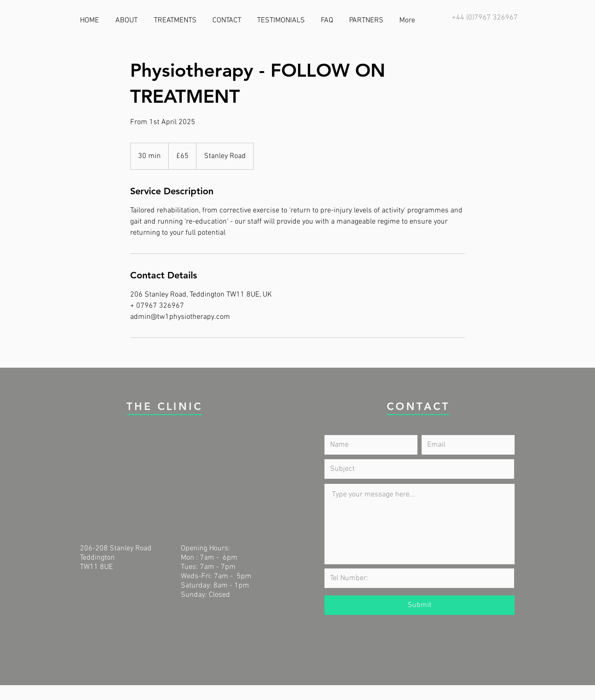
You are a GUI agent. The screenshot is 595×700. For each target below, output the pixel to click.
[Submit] (420, 605)
